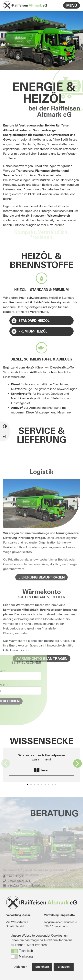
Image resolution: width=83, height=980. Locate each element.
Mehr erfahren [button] (37, 945)
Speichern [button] (42, 967)
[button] (5, 763)
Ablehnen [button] (21, 967)
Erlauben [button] (64, 967)
